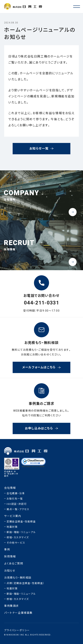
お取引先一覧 (15, 499)
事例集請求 (12, 606)
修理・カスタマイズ (18, 537)
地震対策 (12, 527)
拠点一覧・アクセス (18, 509)
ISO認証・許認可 (17, 504)
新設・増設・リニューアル (21, 532)
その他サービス (16, 543)
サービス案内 (13, 516)
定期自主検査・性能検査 (21, 522)
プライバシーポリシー (17, 630)
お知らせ (10, 571)
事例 (7, 550)
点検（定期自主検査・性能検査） (26, 583)
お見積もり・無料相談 (18, 578)
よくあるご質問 (14, 564)
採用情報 (10, 557)
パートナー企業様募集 (18, 613)
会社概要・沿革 (16, 493)
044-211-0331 (41, 303)
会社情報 (10, 488)
